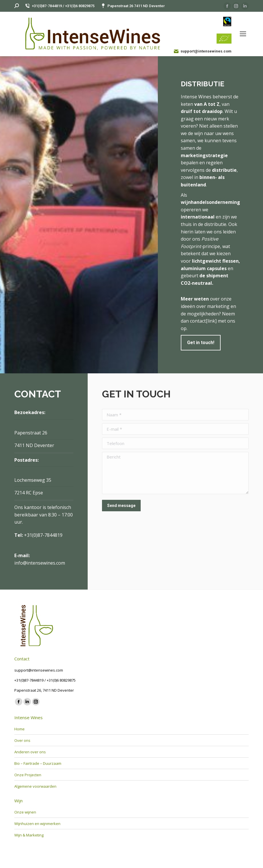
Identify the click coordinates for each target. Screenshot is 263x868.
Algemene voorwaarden (35, 786)
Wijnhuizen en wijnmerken (37, 824)
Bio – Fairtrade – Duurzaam (38, 763)
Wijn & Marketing (29, 835)
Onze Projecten (28, 775)
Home (19, 729)
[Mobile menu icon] (243, 34)
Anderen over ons (30, 752)
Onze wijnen (25, 812)
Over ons (22, 740)
